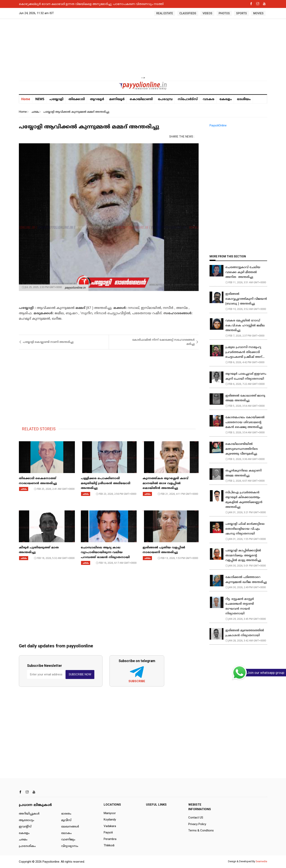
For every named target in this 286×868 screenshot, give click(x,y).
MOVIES (258, 13)
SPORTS (242, 13)
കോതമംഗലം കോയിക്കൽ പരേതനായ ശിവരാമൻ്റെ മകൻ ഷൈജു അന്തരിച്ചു (245, 422)
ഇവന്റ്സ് (25, 827)
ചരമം (35, 112)
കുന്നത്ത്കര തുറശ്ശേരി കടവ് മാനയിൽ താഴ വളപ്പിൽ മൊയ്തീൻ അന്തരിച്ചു (165, 483)
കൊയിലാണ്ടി (141, 99)
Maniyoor (110, 813)
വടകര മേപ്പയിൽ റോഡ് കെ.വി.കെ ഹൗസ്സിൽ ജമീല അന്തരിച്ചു (245, 326)
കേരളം (226, 99)
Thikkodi (109, 845)
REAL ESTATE (165, 13)
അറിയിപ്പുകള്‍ (29, 814)
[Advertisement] (143, 48)
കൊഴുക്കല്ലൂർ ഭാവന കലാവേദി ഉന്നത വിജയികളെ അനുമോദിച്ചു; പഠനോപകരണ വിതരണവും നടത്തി (91, 4)
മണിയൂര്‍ (117, 99)
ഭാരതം (66, 814)
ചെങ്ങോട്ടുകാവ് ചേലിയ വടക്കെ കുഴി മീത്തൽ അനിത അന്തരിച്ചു (243, 272)
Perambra (110, 839)
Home (26, 99)
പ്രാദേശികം (27, 846)
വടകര (209, 99)
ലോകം (66, 833)
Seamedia (261, 861)
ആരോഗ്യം (27, 820)
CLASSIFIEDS (188, 13)
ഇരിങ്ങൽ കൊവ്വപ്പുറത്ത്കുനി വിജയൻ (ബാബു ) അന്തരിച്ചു (246, 299)
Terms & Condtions (201, 830)
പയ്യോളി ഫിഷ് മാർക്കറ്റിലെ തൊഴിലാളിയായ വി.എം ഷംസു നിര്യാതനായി (245, 529)
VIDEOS (207, 13)
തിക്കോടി (77, 99)
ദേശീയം (244, 99)
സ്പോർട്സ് (188, 99)
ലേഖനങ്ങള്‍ (70, 827)
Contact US (196, 818)
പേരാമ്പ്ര (165, 99)
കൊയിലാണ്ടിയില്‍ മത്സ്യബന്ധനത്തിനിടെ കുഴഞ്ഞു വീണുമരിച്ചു (242, 449)
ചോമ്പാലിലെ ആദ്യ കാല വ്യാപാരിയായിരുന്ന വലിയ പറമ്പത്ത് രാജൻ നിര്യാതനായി (105, 553)
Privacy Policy (197, 824)
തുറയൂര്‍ (97, 99)
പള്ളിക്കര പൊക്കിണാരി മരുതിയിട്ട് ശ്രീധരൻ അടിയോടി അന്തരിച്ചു (106, 483)
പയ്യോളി (56, 99)
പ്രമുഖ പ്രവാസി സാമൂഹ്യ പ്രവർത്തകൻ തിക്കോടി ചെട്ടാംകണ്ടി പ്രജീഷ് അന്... (245, 352)
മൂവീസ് (66, 820)
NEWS (40, 99)
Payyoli (108, 832)
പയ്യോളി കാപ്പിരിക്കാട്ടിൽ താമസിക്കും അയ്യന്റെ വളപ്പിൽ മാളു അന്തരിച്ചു (243, 556)
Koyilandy (110, 820)
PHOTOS (224, 13)
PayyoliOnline (218, 125)
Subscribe (137, 681)
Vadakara (110, 826)
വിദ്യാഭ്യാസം (70, 846)
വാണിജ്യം (68, 840)
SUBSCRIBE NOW (80, 674)
